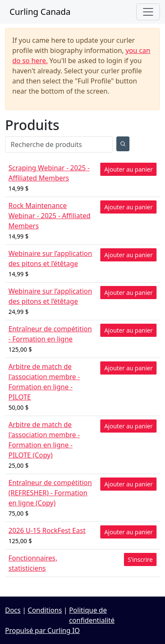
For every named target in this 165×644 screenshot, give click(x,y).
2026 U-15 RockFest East (47, 530)
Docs (13, 610)
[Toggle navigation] (148, 12)
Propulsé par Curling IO (43, 630)
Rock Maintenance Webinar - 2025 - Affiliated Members (49, 216)
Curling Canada (38, 12)
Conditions (45, 610)
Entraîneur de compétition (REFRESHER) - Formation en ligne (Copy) (50, 493)
